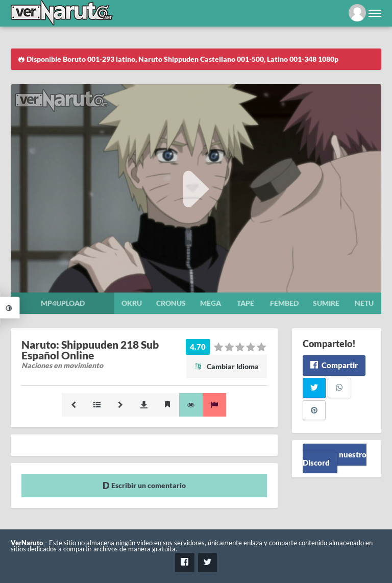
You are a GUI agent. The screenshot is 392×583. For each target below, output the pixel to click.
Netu (364, 303)
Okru (132, 303)
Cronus (171, 303)
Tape (246, 303)
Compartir (334, 365)
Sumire (326, 303)
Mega (211, 303)
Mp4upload (63, 303)
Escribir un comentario (144, 485)
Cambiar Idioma (227, 366)
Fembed (284, 303)
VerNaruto (27, 543)
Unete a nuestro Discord (335, 458)
